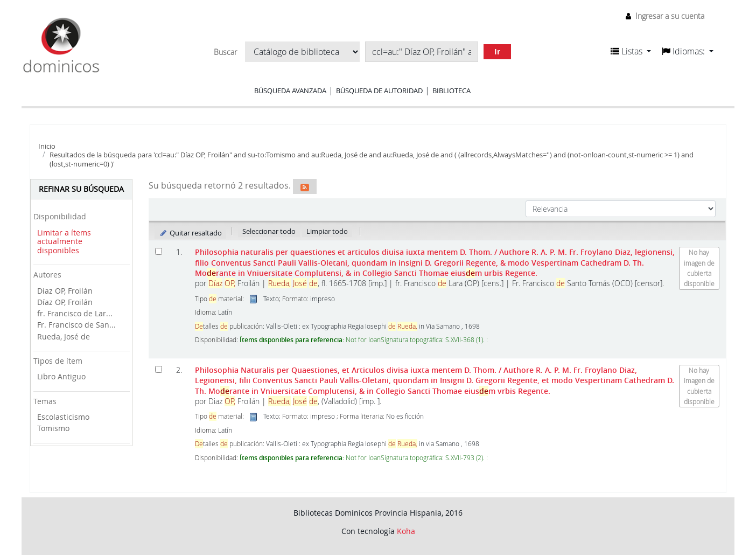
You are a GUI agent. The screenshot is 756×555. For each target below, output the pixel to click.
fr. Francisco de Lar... (75, 313)
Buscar (225, 52)
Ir (497, 51)
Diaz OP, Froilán (65, 291)
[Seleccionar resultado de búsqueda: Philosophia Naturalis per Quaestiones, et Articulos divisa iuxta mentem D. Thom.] (159, 369)
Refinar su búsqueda (81, 189)
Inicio (47, 146)
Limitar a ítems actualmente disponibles (64, 241)
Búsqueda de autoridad (379, 91)
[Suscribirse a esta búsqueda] (305, 186)
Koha (406, 531)
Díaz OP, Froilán (65, 302)
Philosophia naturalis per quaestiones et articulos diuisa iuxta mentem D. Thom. (435, 262)
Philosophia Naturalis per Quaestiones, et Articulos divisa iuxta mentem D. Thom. (435, 380)
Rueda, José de (64, 337)
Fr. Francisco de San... (76, 325)
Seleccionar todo (269, 231)
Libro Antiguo (61, 376)
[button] (631, 51)
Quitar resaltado (190, 233)
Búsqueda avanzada (290, 91)
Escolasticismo (63, 417)
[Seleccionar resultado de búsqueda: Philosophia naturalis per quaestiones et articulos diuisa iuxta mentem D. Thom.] (159, 251)
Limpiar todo (327, 231)
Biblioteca (451, 91)
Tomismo (53, 428)
